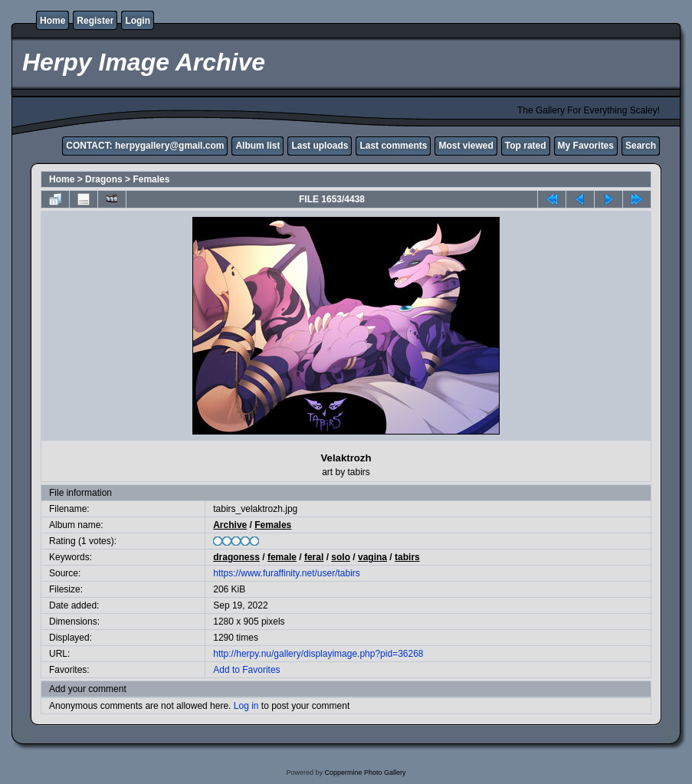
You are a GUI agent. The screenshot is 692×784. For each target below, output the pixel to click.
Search (641, 146)
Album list (257, 146)
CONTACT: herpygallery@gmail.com (145, 146)
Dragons (104, 179)
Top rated (526, 146)
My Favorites (586, 146)
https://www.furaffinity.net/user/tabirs (287, 573)
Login (138, 21)
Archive (230, 525)
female (282, 557)
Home (52, 21)
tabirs (407, 557)
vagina (372, 557)
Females (151, 179)
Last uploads (320, 146)
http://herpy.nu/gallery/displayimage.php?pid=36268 (318, 654)
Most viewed (466, 146)
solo (341, 557)
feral (314, 557)
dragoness (236, 557)
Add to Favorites (246, 670)
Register (95, 21)
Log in (246, 706)
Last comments (393, 146)
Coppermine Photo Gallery (365, 773)
